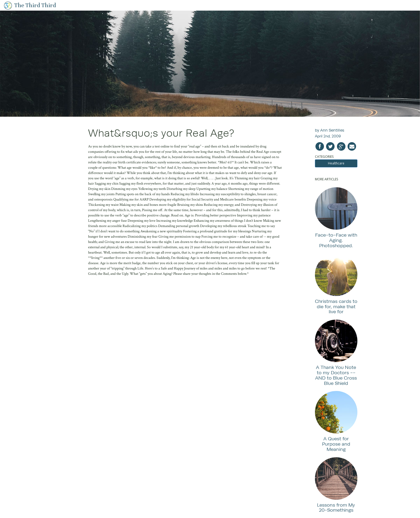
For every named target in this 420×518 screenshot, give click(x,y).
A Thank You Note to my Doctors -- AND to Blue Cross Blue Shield (336, 375)
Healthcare (336, 163)
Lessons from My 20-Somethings (336, 508)
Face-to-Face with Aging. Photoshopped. (336, 240)
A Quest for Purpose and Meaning (336, 444)
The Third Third (35, 5)
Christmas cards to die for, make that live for (336, 306)
